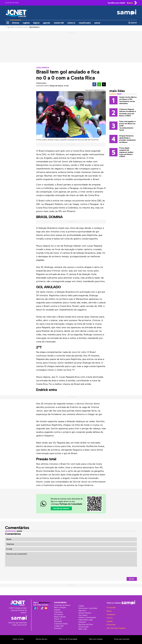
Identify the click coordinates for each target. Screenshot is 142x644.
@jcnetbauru (44, 603)
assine (97, 23)
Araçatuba (111, 608)
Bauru (109, 611)
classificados (85, 23)
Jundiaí (110, 621)
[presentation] (120, 572)
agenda (47, 23)
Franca (110, 618)
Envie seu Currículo (122, 639)
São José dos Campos (116, 628)
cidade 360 (59, 23)
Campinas (111, 614)
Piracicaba (111, 625)
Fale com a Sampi (96, 639)
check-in (71, 23)
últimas (16, 23)
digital (36, 23)
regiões (26, 23)
